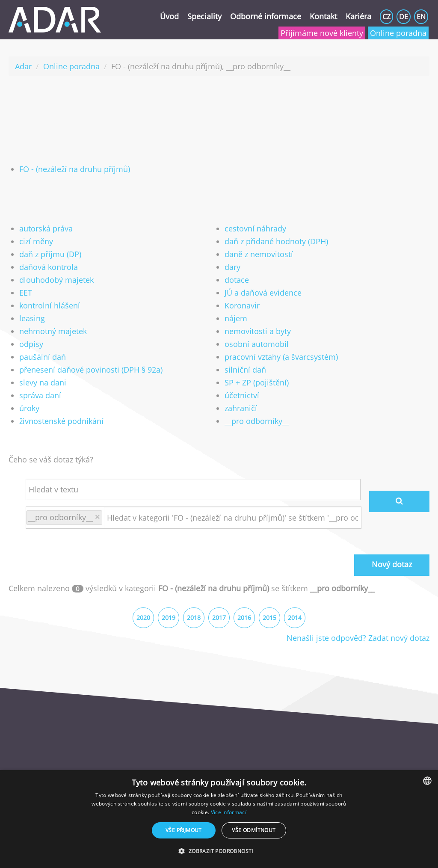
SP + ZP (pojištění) (257, 382)
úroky (29, 408)
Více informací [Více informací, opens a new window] (229, 812)
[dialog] (219, 819)
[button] (219, 851)
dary (232, 267)
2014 (295, 618)
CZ (386, 17)
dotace (237, 280)
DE (404, 17)
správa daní (40, 395)
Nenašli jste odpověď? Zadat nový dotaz (358, 638)
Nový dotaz (392, 564)
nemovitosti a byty (258, 331)
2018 (194, 618)
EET (26, 293)
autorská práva (46, 228)
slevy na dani (43, 382)
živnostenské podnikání (61, 421)
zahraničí (241, 408)
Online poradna (398, 33)
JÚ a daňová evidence (263, 293)
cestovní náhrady (255, 228)
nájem (236, 318)
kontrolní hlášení (50, 305)
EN (421, 17)
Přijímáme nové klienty (322, 33)
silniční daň (245, 370)
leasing (32, 318)
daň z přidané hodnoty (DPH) (276, 241)
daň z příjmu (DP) (50, 254)
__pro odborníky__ (257, 421)
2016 (244, 618)
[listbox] (427, 781)
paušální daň (43, 357)
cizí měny (36, 241)
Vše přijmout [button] (184, 830)
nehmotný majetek (53, 331)
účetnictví (242, 395)
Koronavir (242, 305)
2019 (169, 618)
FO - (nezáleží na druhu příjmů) (75, 169)
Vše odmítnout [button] (254, 830)
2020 (143, 618)
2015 (269, 618)
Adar (23, 66)
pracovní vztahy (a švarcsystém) (281, 357)
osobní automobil (257, 344)
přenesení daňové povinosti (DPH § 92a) (91, 370)
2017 (219, 618)
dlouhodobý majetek (56, 280)
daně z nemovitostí (259, 254)
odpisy (31, 344)
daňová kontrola (49, 267)
